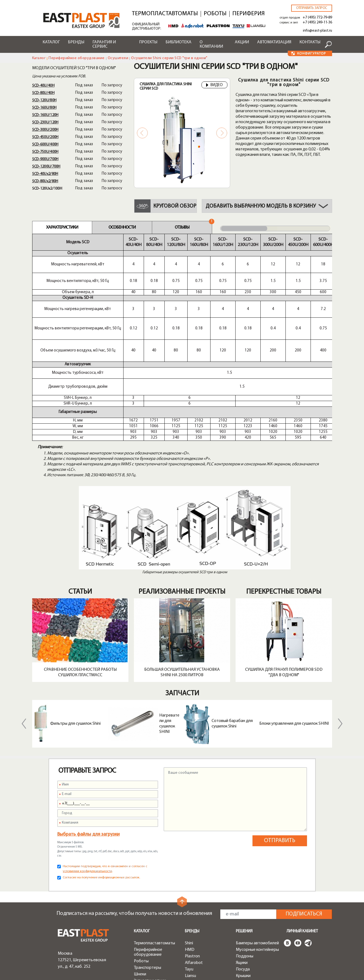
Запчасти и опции (150, 894)
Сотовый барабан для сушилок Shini (232, 636)
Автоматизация (274, 42)
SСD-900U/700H (45, 159)
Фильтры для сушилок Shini (75, 636)
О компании (211, 44)
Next (222, 133)
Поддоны (245, 869)
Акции (242, 42)
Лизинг (191, 937)
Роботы (215, 14)
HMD (190, 863)
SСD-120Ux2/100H (47, 189)
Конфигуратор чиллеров (199, 964)
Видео (214, 85)
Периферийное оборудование (77, 58)
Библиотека (178, 42)
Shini (189, 856)
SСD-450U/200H (45, 137)
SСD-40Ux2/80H (45, 174)
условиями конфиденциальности (87, 784)
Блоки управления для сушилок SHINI (294, 636)
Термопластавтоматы (165, 14)
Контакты (310, 42)
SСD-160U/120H (45, 115)
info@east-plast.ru (318, 31)
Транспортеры (148, 881)
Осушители (118, 58)
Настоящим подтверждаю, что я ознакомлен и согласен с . (105, 782)
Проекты (148, 42)
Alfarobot (194, 876)
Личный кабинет (302, 844)
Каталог (51, 42)
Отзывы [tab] (182, 227)
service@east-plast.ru (78, 938)
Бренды (76, 42)
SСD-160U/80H (44, 108)
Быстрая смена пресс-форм (154, 903)
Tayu (189, 882)
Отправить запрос (312, 8)
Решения (244, 844)
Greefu (191, 895)
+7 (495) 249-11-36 (317, 22)
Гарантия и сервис (104, 44)
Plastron (192, 869)
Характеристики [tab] (62, 227)
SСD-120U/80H (44, 100)
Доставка (194, 931)
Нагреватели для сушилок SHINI (169, 636)
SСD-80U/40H (43, 93)
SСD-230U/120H (45, 122)
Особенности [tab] (122, 227)
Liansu (190, 889)
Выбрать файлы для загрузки (88, 747)
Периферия (249, 14)
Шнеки (140, 887)
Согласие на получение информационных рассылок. (101, 790)
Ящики (242, 876)
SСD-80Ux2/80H (45, 181)
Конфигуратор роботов (199, 953)
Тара (240, 895)
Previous (142, 133)
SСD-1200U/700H (46, 167)
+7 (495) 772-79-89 (317, 18)
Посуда (243, 882)
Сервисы (193, 912)
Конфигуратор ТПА (203, 944)
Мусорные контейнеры (257, 863)
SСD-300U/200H (45, 130)
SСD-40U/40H (43, 86)
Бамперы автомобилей (257, 856)
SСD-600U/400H (45, 145)
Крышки (243, 889)
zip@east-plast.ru (74, 945)
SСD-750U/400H (45, 152)
